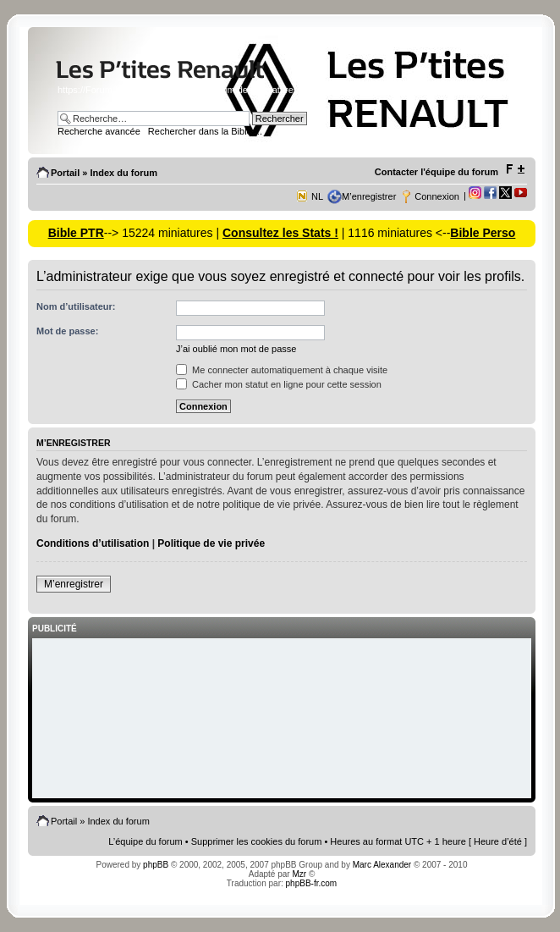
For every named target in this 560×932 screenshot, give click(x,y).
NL (317, 196)
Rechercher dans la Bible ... (205, 131)
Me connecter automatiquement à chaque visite (282, 370)
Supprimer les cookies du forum (257, 841)
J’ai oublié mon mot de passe (236, 349)
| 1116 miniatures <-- (394, 233)
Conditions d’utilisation (93, 543)
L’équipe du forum (145, 841)
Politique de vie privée (211, 543)
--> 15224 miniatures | (163, 233)
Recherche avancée (99, 131)
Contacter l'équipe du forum (436, 172)
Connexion (437, 196)
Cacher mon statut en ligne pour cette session (279, 384)
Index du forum (123, 173)
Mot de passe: (67, 331)
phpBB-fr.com (312, 883)
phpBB (156, 865)
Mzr (299, 874)
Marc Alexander (382, 865)
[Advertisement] (282, 720)
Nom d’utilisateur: (76, 306)
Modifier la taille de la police (515, 169)
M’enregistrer (369, 196)
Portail (65, 173)
